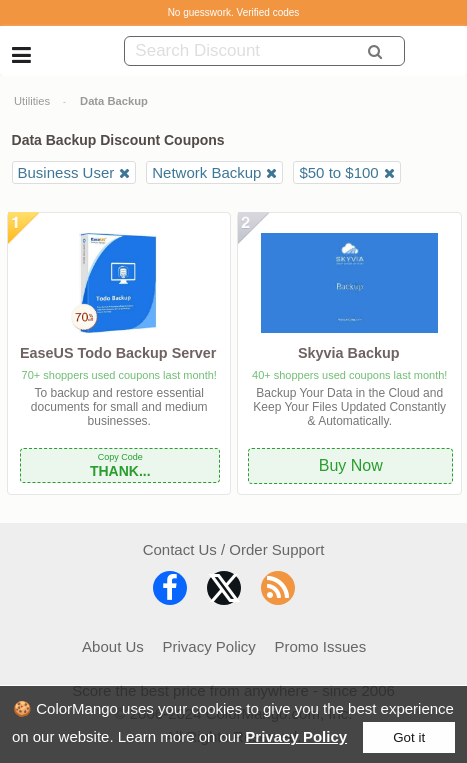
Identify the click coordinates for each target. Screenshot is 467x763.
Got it (409, 737)
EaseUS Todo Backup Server (118, 353)
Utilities (32, 101)
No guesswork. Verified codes (234, 12)
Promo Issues (321, 646)
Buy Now (351, 465)
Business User (66, 172)
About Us (113, 646)
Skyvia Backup (349, 353)
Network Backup (206, 172)
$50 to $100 (338, 172)
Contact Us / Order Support (234, 549)
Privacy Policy (296, 736)
